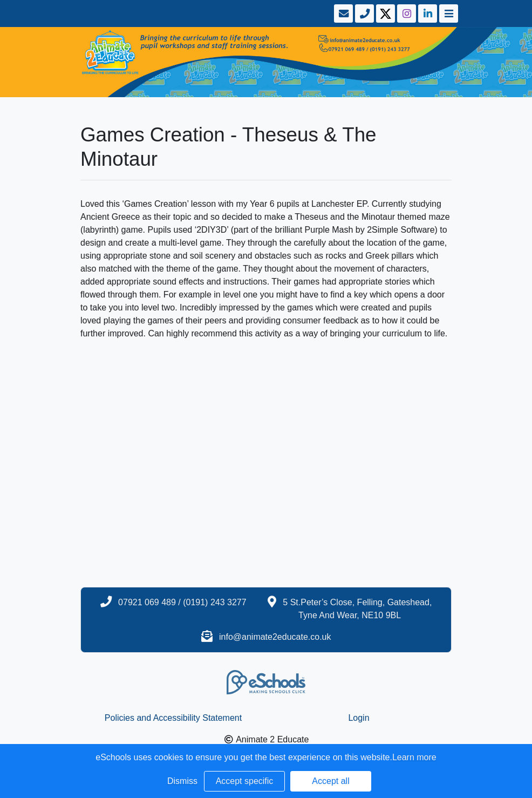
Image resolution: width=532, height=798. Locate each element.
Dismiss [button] (182, 781)
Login (359, 718)
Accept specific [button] (245, 781)
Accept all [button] (330, 781)
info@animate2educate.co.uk (275, 637)
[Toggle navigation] (448, 13)
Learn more (414, 757)
